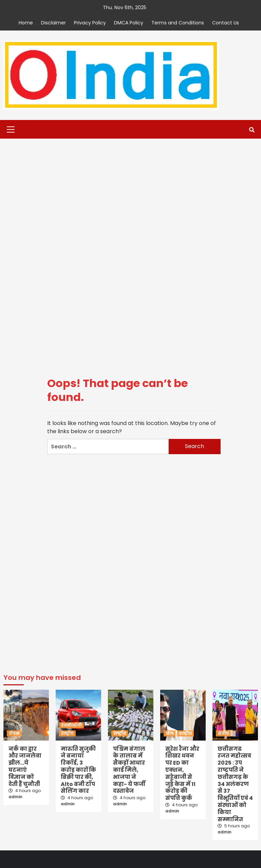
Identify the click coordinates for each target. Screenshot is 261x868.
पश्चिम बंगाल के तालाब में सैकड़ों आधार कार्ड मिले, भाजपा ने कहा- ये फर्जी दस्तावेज (129, 770)
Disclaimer (53, 23)
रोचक (14, 733)
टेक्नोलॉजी (71, 725)
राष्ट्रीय (67, 733)
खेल (170, 733)
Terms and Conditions (178, 23)
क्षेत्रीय (223, 733)
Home (26, 23)
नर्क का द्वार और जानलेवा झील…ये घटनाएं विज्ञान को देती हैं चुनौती (25, 766)
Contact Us (226, 23)
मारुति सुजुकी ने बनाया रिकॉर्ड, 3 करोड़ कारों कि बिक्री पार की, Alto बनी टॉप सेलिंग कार (78, 770)
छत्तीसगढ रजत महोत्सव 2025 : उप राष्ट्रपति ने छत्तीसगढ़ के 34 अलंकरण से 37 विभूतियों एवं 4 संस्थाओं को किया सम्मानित (235, 784)
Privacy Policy (90, 23)
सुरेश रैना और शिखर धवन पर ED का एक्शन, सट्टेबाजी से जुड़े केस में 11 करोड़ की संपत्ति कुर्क (182, 774)
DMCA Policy (129, 23)
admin (15, 797)
